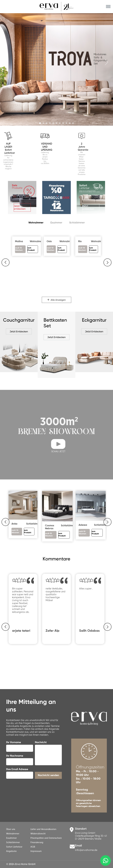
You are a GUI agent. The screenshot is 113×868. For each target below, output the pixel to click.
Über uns (11, 829)
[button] (6, 262)
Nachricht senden (48, 775)
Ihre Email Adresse (17, 769)
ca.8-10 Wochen (19, 249)
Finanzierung (37, 842)
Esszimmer (56, 223)
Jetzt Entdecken (19, 332)
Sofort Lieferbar (14, 847)
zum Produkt (28, 532)
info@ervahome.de (86, 850)
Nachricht (41, 742)
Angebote (11, 851)
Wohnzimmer (36, 223)
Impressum (36, 851)
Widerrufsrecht (38, 834)
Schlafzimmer (77, 223)
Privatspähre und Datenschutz (46, 838)
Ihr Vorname (14, 742)
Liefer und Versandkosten (43, 829)
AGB (33, 847)
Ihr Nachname (15, 756)
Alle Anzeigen (56, 300)
